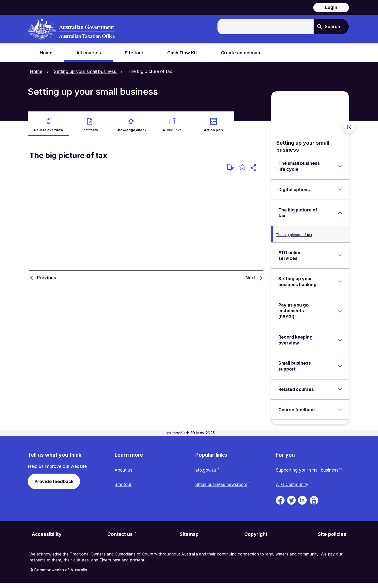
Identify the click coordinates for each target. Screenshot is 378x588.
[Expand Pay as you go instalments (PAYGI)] (340, 308)
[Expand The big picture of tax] (340, 210)
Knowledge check (131, 127)
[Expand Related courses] (340, 387)
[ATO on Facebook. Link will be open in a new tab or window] (280, 505)
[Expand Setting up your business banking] (340, 279)
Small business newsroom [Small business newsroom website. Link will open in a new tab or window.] (222, 482)
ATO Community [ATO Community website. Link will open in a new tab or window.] (293, 489)
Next (251, 275)
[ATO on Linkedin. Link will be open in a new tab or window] (302, 505)
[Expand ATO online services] (340, 253)
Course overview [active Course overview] (49, 127)
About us (124, 467)
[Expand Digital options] (340, 187)
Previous (47, 275)
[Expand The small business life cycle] (340, 164)
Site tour (123, 482)
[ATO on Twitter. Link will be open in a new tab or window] (291, 505)
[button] (254, 166)
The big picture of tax (294, 232)
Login (331, 7)
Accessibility (48, 539)
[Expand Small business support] (340, 363)
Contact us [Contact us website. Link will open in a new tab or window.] (120, 539)
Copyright (256, 539)
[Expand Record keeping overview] (340, 337)
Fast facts (90, 127)
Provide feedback (54, 479)
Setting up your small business (86, 71)
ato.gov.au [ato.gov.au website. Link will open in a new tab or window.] (206, 467)
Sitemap (189, 539)
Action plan (213, 127)
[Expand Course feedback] (340, 407)
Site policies (331, 539)
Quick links (172, 127)
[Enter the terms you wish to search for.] (266, 27)
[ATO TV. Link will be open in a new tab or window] (314, 505)
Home (36, 71)
